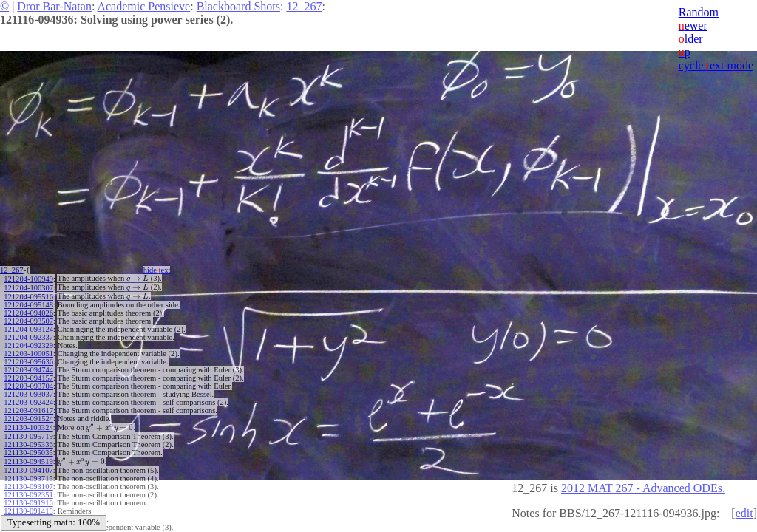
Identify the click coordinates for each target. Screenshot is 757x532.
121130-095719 (28, 436)
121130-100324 (28, 427)
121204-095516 (28, 297)
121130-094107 (28, 470)
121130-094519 (28, 461)
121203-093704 (28, 386)
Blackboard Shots (238, 6)
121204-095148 (28, 305)
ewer (693, 25)
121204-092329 (28, 345)
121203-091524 (28, 419)
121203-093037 (28, 394)
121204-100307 (28, 288)
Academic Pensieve (143, 6)
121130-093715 (28, 478)
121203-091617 (28, 410)
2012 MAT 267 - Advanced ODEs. (643, 488)
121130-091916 (28, 503)
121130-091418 (28, 511)
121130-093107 (28, 487)
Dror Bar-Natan (54, 6)
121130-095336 (28, 444)
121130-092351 (28, 495)
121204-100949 (28, 279)
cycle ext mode (716, 65)
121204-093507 (28, 321)
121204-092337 (28, 337)
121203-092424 (28, 402)
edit (744, 513)
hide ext (157, 270)
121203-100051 (28, 354)
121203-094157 (28, 378)
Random (699, 12)
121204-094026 (28, 313)
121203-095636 (28, 362)
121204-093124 (28, 329)
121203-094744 (28, 370)
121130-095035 (28, 453)
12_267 (304, 6)
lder (691, 39)
